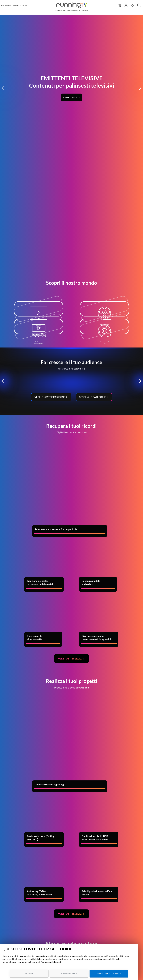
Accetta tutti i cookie (109, 974)
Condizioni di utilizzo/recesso (119, 931)
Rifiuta (29, 974)
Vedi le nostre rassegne (49, 237)
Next (122, 828)
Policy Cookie (119, 940)
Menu (25, 5)
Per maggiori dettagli (51, 962)
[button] (3, 23)
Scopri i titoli (70, 33)
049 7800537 (76, 931)
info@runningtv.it (74, 934)
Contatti (16, 5)
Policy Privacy (119, 937)
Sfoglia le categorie (94, 237)
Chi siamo (6, 5)
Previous (4, 828)
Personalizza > (69, 974)
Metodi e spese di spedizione (119, 934)
